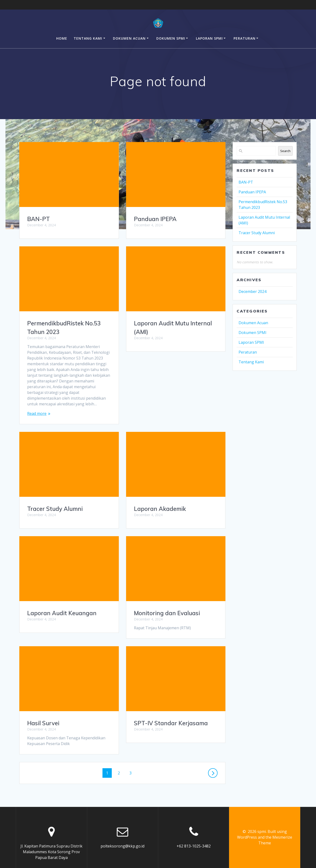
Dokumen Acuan (129, 38)
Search (285, 151)
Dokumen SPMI (171, 38)
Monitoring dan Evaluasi (60, 613)
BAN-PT (38, 219)
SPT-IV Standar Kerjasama (64, 723)
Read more (37, 413)
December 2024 (252, 291)
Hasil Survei (150, 645)
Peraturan (245, 38)
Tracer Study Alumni (162, 436)
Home (62, 38)
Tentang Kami (88, 38)
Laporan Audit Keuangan (169, 540)
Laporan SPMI (209, 38)
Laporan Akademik (53, 509)
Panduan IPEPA (155, 219)
